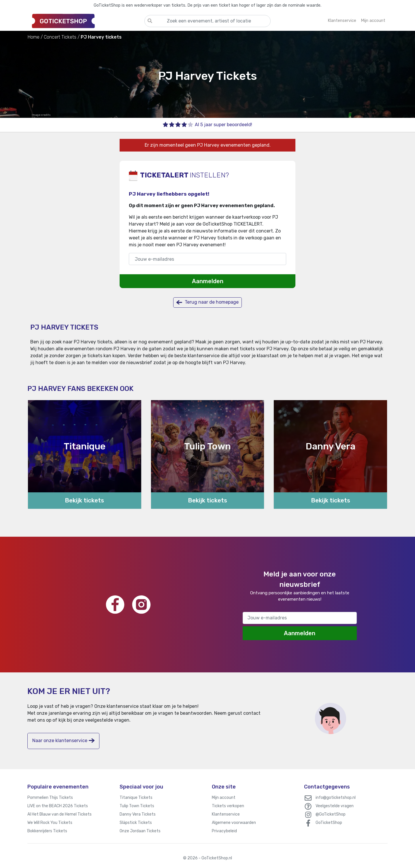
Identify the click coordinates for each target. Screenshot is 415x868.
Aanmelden (208, 281)
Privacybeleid (224, 831)
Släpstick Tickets (136, 823)
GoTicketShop (329, 823)
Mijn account (224, 798)
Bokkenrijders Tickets (47, 831)
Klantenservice (226, 814)
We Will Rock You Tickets (50, 823)
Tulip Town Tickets (137, 806)
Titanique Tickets (136, 798)
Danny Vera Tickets (138, 814)
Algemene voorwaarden (234, 823)
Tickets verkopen (228, 806)
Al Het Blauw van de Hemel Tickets (60, 814)
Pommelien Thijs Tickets (50, 798)
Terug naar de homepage (207, 302)
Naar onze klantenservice (63, 741)
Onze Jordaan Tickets (140, 831)
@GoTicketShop (331, 814)
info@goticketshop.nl (336, 798)
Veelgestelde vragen (335, 806)
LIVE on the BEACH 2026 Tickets (58, 806)
